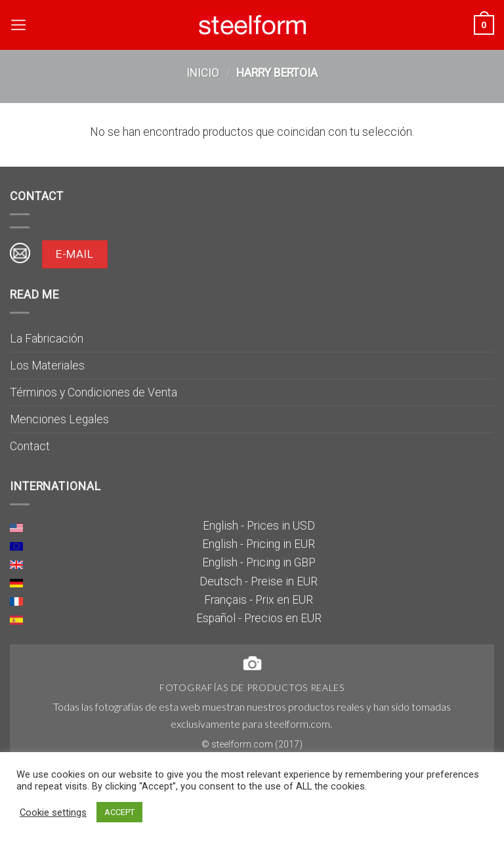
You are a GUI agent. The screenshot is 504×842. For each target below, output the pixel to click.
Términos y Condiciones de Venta (94, 392)
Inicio (203, 73)
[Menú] (19, 25)
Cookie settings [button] (53, 812)
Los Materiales (47, 366)
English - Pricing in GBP (259, 562)
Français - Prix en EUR (259, 600)
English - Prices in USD (259, 526)
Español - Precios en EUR (259, 618)
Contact (30, 446)
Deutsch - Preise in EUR (259, 581)
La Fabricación (47, 339)
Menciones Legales (59, 419)
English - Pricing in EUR (259, 544)
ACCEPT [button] (119, 812)
